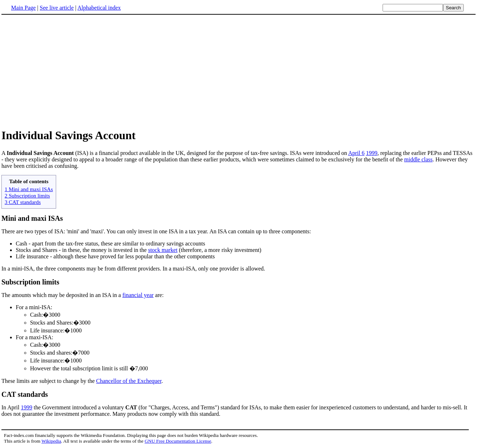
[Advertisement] (62, 71)
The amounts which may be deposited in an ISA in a (62, 295)
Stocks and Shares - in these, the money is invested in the (82, 250)
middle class (418, 159)
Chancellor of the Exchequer (129, 381)
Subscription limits (30, 282)
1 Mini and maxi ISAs (29, 189)
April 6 (356, 153)
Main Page (23, 8)
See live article (57, 8)
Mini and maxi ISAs (32, 218)
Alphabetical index (99, 8)
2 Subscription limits (27, 196)
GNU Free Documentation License (178, 441)
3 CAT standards (23, 202)
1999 (372, 153)
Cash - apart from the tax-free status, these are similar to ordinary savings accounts (110, 244)
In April (11, 407)
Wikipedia (51, 441)
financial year (138, 295)
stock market (163, 250)
